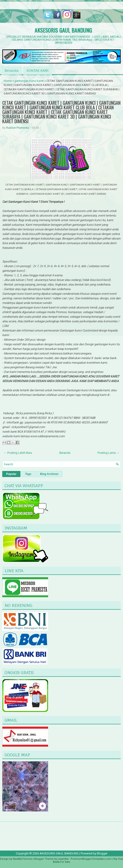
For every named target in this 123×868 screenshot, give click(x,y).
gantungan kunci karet (29, 81)
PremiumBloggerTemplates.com (91, 859)
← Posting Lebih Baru (18, 453)
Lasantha (63, 859)
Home (8, 81)
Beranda (12, 70)
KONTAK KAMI (38, 70)
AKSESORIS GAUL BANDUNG (63, 30)
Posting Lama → (108, 453)
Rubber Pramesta (18, 128)
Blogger (102, 853)
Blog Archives (49, 474)
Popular (11, 474)
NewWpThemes (23, 859)
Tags (28, 474)
